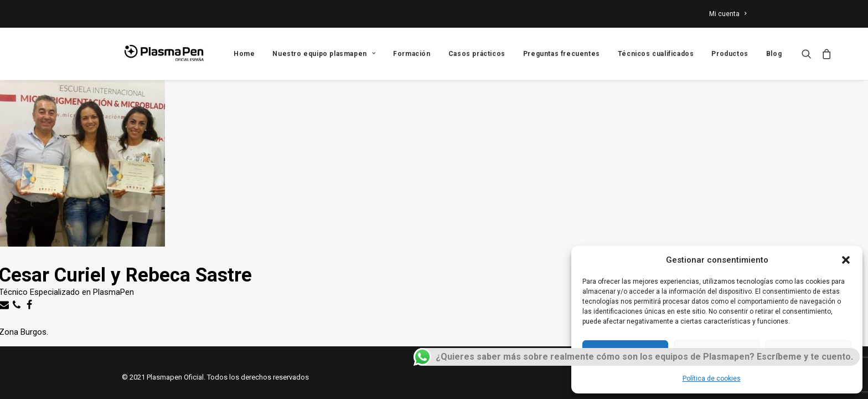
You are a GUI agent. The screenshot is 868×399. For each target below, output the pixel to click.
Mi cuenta (728, 14)
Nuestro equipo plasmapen (324, 54)
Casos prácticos (477, 54)
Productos (730, 54)
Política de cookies (712, 378)
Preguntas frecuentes (562, 54)
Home (244, 54)
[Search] (809, 54)
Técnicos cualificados (656, 54)
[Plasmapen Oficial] (164, 54)
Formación (412, 54)
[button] (846, 260)
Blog (774, 54)
